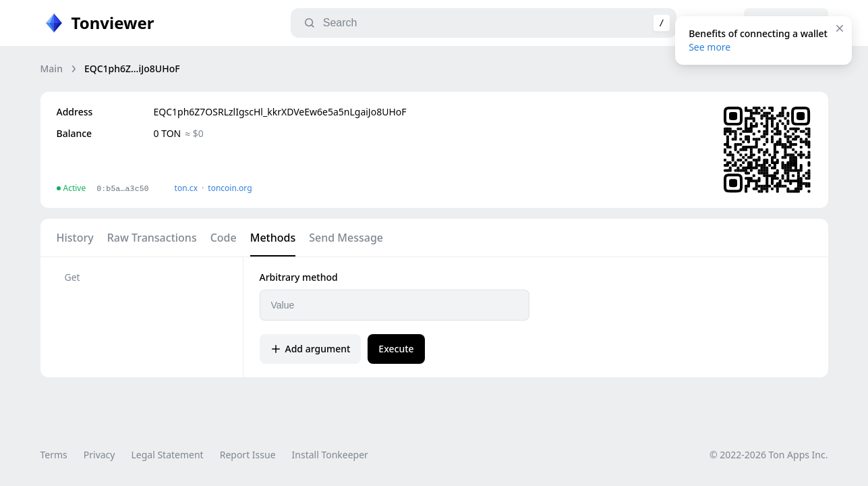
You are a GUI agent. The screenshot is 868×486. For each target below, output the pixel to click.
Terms (54, 455)
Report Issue (248, 455)
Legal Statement (167, 455)
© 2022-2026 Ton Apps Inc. (769, 455)
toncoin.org (230, 188)
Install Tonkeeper (330, 455)
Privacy (99, 455)
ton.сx (186, 188)
